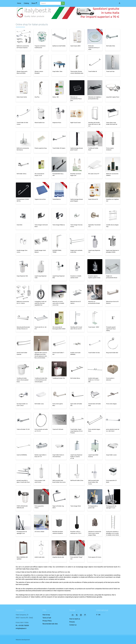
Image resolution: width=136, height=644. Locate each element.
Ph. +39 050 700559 (22, 626)
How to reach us (75, 619)
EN (99, 615)
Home (19, 3)
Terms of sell (47, 618)
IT (97, 615)
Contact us (73, 625)
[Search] (50, 3)
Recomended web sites (50, 624)
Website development (23, 640)
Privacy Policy (47, 621)
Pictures (72, 622)
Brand (34, 3)
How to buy (46, 615)
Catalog (26, 3)
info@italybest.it (21, 628)
